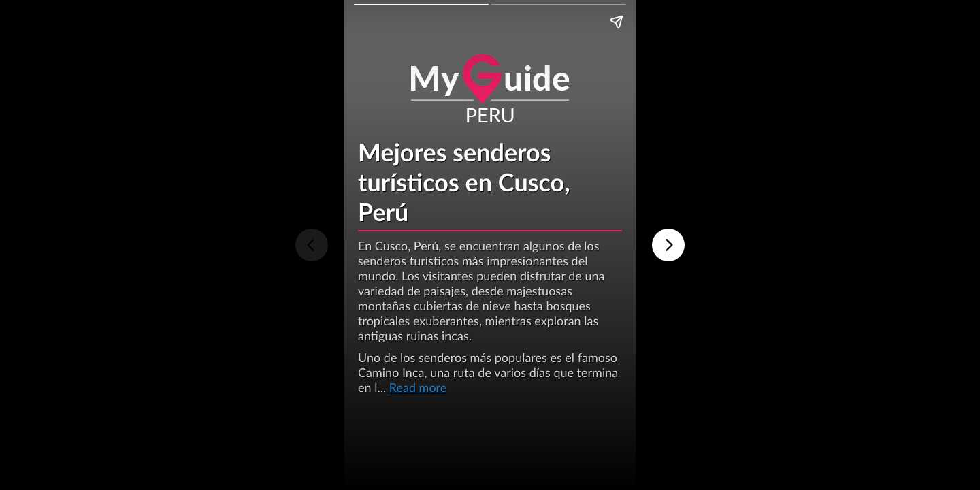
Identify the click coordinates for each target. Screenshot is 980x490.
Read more (418, 387)
